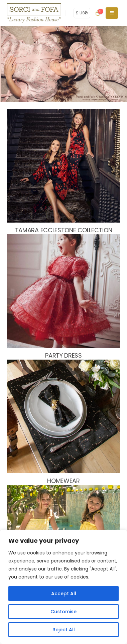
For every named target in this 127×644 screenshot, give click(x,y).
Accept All (64, 594)
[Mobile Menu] (112, 13)
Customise (63, 612)
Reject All (64, 630)
